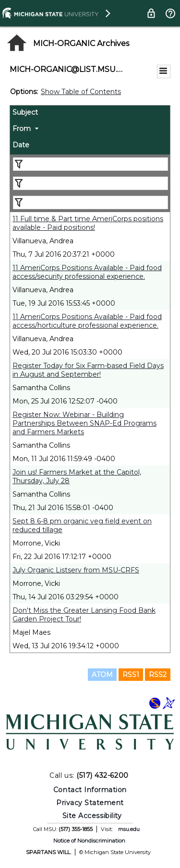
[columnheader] (90, 114)
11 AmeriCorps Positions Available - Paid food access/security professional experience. (87, 272)
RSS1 (131, 675)
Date (21, 145)
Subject (25, 112)
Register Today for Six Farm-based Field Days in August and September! (88, 370)
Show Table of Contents (81, 92)
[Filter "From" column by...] (90, 183)
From (22, 129)
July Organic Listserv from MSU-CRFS (76, 570)
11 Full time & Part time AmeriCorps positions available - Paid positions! (88, 223)
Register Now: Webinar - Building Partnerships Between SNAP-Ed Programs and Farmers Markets (84, 423)
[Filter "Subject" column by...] (90, 164)
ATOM (102, 675)
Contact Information (90, 790)
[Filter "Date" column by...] (90, 202)
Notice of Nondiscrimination (89, 841)
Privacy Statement (90, 803)
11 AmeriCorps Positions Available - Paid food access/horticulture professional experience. (87, 321)
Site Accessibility (92, 816)
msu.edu (129, 829)
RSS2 (158, 675)
